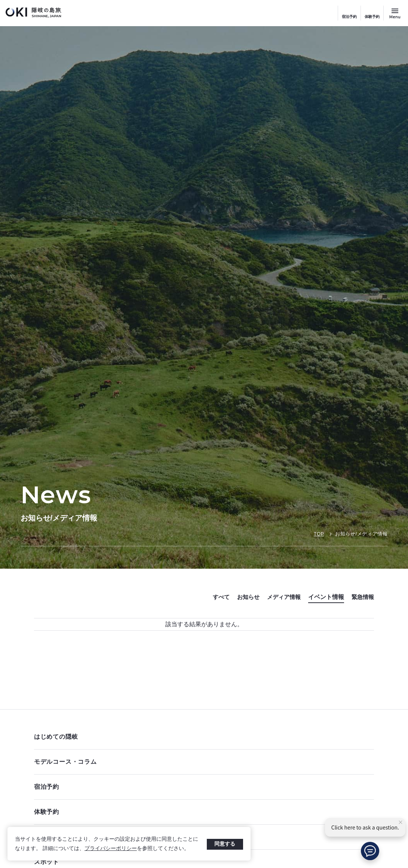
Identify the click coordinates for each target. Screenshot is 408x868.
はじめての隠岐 (202, 737)
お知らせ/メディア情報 (361, 534)
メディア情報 (281, 597)
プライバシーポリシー (111, 848)
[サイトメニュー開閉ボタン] (395, 13)
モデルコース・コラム (202, 762)
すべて (215, 597)
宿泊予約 (349, 17)
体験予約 (372, 17)
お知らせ (244, 597)
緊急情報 (362, 597)
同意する (225, 844)
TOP (319, 534)
